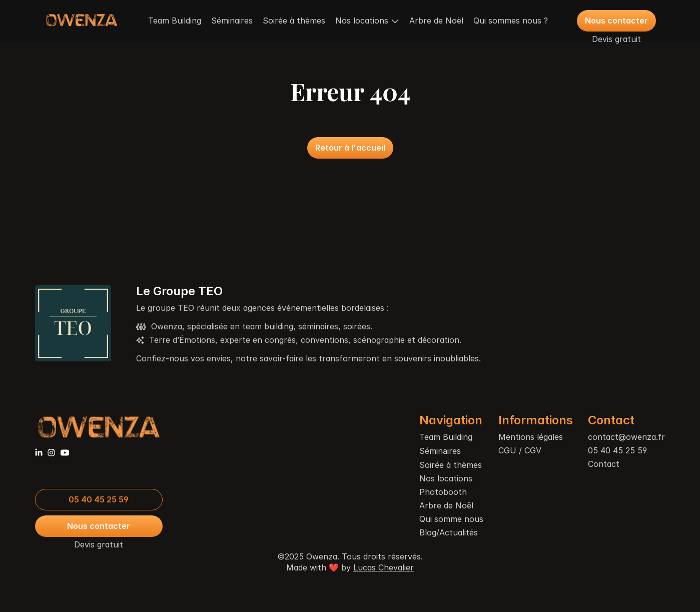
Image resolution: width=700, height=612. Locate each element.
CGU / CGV (520, 450)
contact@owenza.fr (626, 437)
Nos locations (446, 478)
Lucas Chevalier (384, 567)
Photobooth (443, 492)
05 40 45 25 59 (617, 450)
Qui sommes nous (507, 21)
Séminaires (232, 21)
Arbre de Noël (436, 21)
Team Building (175, 21)
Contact (604, 464)
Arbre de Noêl (446, 505)
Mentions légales (531, 437)
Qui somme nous (451, 519)
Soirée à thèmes (294, 21)
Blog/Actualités (449, 532)
